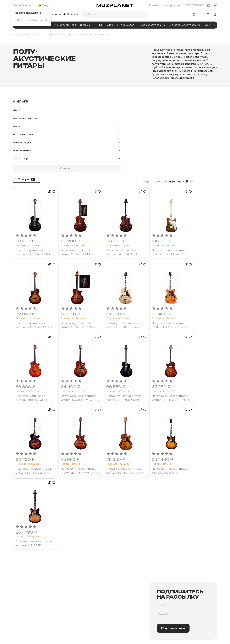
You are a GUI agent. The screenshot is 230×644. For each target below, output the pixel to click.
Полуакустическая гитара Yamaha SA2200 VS (196, 380)
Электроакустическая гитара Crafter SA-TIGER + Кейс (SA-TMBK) (73, 172)
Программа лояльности (159, 592)
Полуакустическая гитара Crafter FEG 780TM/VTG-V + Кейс (154, 380)
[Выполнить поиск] (85, 14)
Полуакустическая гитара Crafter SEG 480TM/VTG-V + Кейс (113, 380)
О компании (114, 587)
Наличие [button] (199, 105)
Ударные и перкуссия (121, 25)
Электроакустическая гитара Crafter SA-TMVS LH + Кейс (73, 241)
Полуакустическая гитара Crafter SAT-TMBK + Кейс (152, 310)
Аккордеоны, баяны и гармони (74, 25)
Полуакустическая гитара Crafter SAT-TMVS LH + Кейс (197, 310)
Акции (150, 597)
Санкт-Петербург (23, 5)
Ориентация (22, 142)
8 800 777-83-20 (195, 587)
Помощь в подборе (80, 592)
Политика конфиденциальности (119, 637)
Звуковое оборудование (185, 25)
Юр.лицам (113, 602)
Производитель (25, 118)
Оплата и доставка (157, 587)
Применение (22, 150)
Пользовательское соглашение (81, 637)
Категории (75, 587)
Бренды (73, 602)
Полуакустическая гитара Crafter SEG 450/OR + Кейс (193, 241)
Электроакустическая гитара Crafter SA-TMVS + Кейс (114, 241)
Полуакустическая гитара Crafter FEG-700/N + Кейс (152, 241)
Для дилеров (115, 612)
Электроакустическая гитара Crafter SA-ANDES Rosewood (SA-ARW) (154, 172)
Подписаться (173, 534)
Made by (149, 637)
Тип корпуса (22, 158)
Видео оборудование (152, 25)
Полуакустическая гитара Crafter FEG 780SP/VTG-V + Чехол (113, 310)
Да (19, 20)
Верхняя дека (23, 134)
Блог (111, 592)
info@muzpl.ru (193, 592)
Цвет (17, 126)
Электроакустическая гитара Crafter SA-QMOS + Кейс (74, 310)
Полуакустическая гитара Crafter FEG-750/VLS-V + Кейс (70, 380)
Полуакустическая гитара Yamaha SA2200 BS (73, 449)
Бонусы (45, 5)
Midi (100, 25)
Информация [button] (172, 5)
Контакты (155, 5)
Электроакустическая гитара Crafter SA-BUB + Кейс (115, 172)
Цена (17, 110)
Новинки (71, 14)
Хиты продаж (52, 14)
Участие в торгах (117, 607)
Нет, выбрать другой (36, 20)
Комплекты (75, 597)
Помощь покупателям (158, 602)
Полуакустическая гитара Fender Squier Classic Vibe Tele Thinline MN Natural (195, 172)
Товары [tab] (68, 103)
